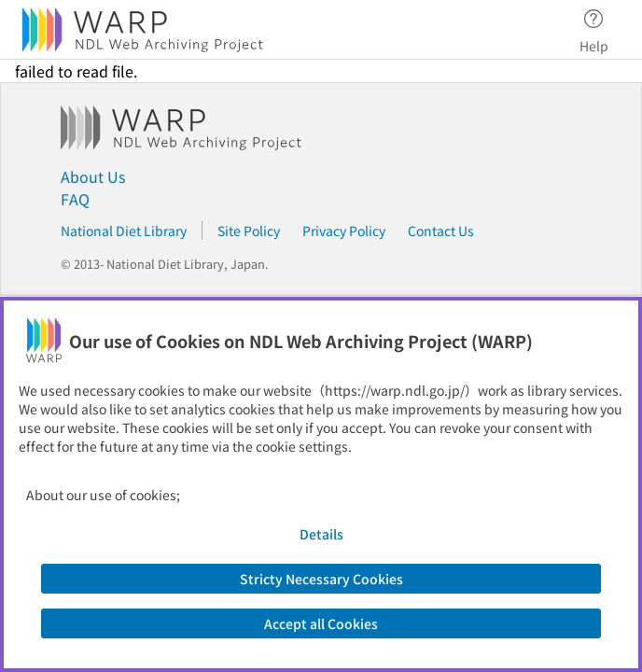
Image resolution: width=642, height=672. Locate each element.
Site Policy (249, 231)
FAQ (75, 199)
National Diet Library (124, 231)
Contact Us (441, 231)
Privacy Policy (344, 231)
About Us (93, 176)
